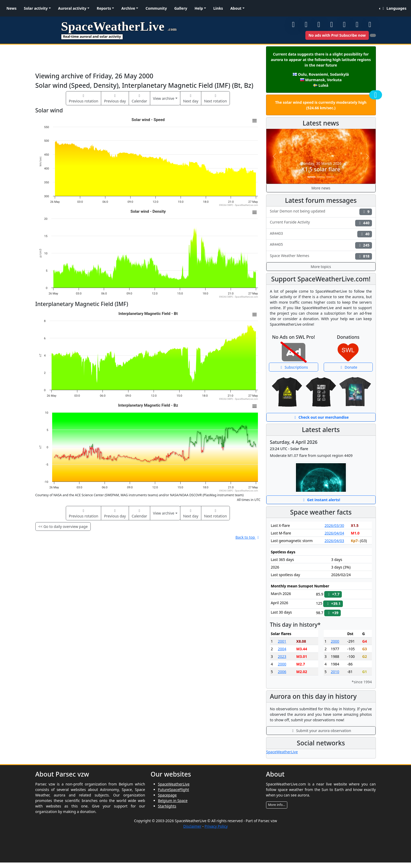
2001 (282, 641)
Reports (104, 8)
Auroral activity (72, 8)
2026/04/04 (334, 533)
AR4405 (321, 245)
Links (218, 8)
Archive (128, 8)
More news (321, 188)
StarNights (167, 806)
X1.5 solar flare (321, 169)
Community (156, 8)
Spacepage (167, 795)
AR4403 (321, 234)
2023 (282, 656)
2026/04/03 (334, 541)
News (12, 8)
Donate (348, 367)
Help (199, 8)
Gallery (181, 8)
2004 (282, 649)
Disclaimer (192, 826)
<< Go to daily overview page (63, 526)
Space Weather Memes (321, 256)
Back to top (248, 537)
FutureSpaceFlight (174, 790)
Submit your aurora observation (321, 731)
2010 (335, 672)
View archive (164, 98)
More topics (321, 267)
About (236, 8)
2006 (282, 672)
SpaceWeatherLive (282, 752)
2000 (282, 664)
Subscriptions (294, 367)
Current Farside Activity (321, 223)
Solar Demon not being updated (321, 212)
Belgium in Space (173, 801)
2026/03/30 (334, 525)
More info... (277, 805)
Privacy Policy (216, 826)
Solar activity (36, 8)
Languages (394, 8)
